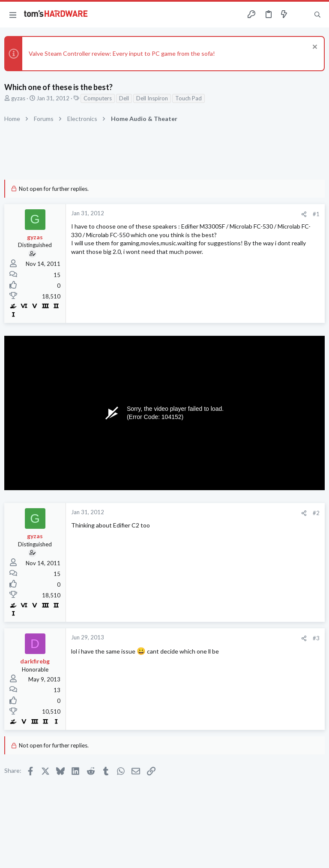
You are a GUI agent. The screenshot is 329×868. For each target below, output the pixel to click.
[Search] (317, 15)
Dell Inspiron (152, 98)
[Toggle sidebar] (301, 15)
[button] (13, 15)
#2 (316, 513)
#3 (316, 638)
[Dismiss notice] (314, 48)
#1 (316, 214)
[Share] (304, 214)
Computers (98, 98)
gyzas (18, 98)
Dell (124, 98)
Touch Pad (188, 98)
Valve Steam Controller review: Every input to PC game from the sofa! (122, 53)
